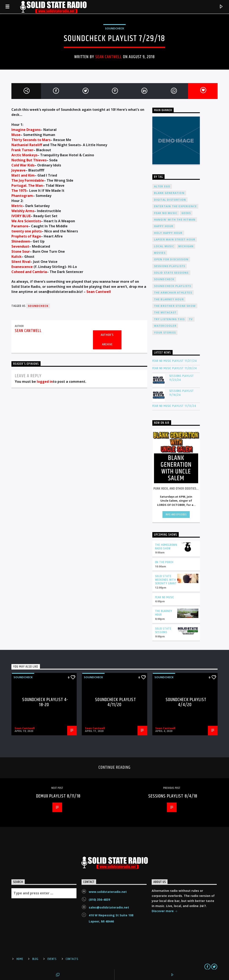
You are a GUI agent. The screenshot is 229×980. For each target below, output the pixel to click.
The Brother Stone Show (175, 306)
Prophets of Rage (26, 236)
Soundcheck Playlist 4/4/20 (186, 702)
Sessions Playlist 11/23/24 (182, 378)
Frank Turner (22, 150)
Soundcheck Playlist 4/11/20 (115, 702)
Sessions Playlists (170, 266)
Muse (16, 135)
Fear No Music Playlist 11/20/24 (174, 368)
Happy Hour (164, 226)
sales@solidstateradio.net (109, 907)
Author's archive (107, 340)
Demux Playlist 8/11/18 (58, 796)
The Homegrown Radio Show (166, 547)
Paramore (20, 226)
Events (52, 959)
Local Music (164, 246)
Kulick (16, 257)
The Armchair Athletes (173, 293)
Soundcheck (114, 28)
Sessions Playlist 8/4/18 (173, 796)
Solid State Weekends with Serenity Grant (166, 580)
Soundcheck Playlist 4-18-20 (45, 702)
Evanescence (22, 267)
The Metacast (165, 312)
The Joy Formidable (28, 180)
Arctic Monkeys (24, 155)
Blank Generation (169, 193)
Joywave (18, 170)
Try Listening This (169, 319)
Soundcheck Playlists (173, 286)
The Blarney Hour (169, 299)
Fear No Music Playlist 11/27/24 (174, 361)
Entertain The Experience (175, 206)
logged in (45, 382)
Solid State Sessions (171, 273)
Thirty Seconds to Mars (31, 140)
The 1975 (19, 191)
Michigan (186, 246)
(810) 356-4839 (99, 900)
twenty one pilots (27, 231)
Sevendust (20, 246)
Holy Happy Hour (168, 233)
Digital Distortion (170, 200)
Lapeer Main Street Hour (175, 240)
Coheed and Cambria (29, 272)
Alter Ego (162, 186)
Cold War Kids (23, 165)
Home (20, 959)
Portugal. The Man (27, 185)
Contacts (72, 959)
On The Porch (164, 562)
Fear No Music (166, 213)
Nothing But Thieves (29, 160)
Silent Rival (21, 262)
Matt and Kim (23, 175)
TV (191, 319)
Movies (160, 253)
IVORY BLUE (21, 216)
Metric (17, 206)
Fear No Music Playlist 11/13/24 (174, 406)
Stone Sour (21, 251)
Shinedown (21, 241)
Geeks (186, 213)
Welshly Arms (23, 211)
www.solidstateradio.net (108, 892)
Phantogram (22, 196)
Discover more (165, 911)
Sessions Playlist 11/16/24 (182, 393)
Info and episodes (176, 515)
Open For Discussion (171, 259)
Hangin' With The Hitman (175, 220)
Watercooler (165, 326)
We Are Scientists (26, 221)
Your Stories (165, 333)
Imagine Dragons (26, 130)
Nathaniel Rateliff (27, 145)
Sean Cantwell (109, 57)
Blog (35, 959)
